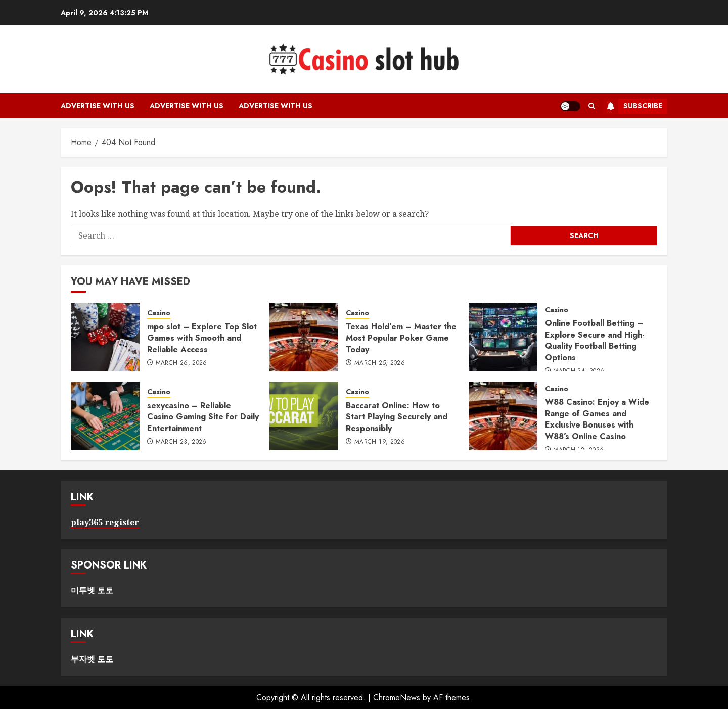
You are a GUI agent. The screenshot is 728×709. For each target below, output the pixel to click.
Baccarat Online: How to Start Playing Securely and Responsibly (397, 417)
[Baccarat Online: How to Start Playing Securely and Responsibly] (304, 416)
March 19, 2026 (380, 442)
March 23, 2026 (181, 442)
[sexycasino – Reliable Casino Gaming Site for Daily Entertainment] (105, 416)
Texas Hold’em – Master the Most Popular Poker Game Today (401, 338)
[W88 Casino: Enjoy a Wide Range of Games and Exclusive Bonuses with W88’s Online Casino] (503, 416)
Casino (159, 313)
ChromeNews (397, 698)
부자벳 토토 (92, 659)
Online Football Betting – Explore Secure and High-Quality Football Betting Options (595, 340)
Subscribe (633, 106)
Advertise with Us (98, 106)
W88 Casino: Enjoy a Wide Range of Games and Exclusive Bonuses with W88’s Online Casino (597, 419)
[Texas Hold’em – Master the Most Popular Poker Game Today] (304, 337)
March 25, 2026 (380, 363)
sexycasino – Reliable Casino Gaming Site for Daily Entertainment (203, 417)
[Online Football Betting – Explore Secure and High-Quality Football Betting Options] (503, 337)
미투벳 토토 (92, 590)
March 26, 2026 (181, 363)
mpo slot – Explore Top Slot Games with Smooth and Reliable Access (202, 338)
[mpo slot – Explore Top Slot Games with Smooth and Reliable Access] (105, 337)
